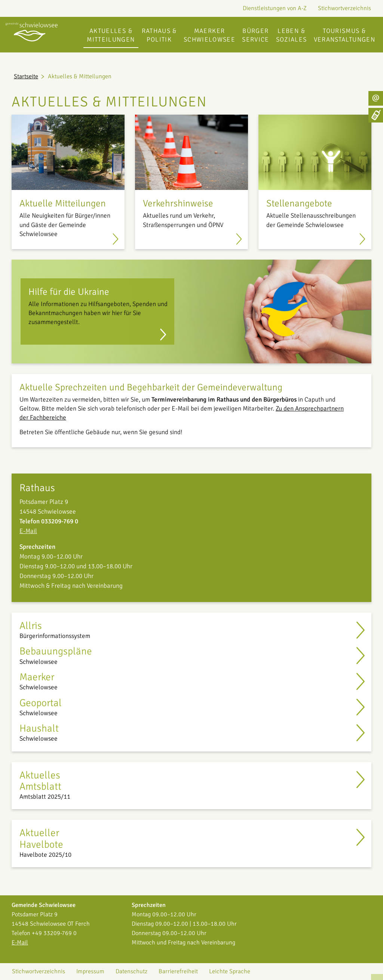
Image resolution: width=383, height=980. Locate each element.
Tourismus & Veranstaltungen (344, 35)
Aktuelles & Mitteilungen (111, 35)
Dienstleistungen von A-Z (275, 8)
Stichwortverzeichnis (344, 8)
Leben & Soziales (292, 35)
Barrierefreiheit (178, 971)
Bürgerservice (256, 35)
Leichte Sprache (230, 971)
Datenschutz (131, 971)
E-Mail (28, 531)
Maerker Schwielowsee (209, 35)
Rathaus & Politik (159, 35)
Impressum (90, 971)
